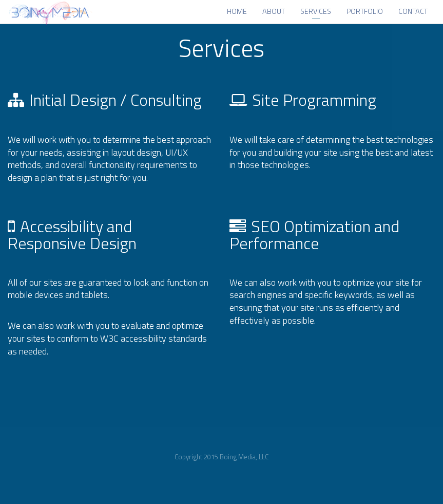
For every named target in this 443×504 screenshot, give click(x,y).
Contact (413, 13)
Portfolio (365, 13)
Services (316, 13)
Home (237, 13)
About (274, 13)
